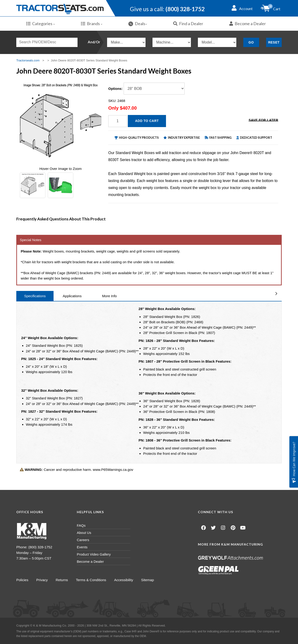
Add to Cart (147, 121)
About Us (84, 533)
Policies (22, 580)
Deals (138, 24)
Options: (115, 89)
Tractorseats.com (28, 60)
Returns (62, 580)
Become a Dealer (248, 24)
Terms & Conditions (92, 580)
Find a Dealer (188, 24)
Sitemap (149, 580)
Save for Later (263, 121)
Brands (92, 24)
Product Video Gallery (94, 554)
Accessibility (125, 580)
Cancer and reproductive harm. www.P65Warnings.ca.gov (76, 470)
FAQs (81, 525)
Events (82, 547)
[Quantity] (118, 121)
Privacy (42, 580)
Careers (83, 540)
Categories (41, 24)
